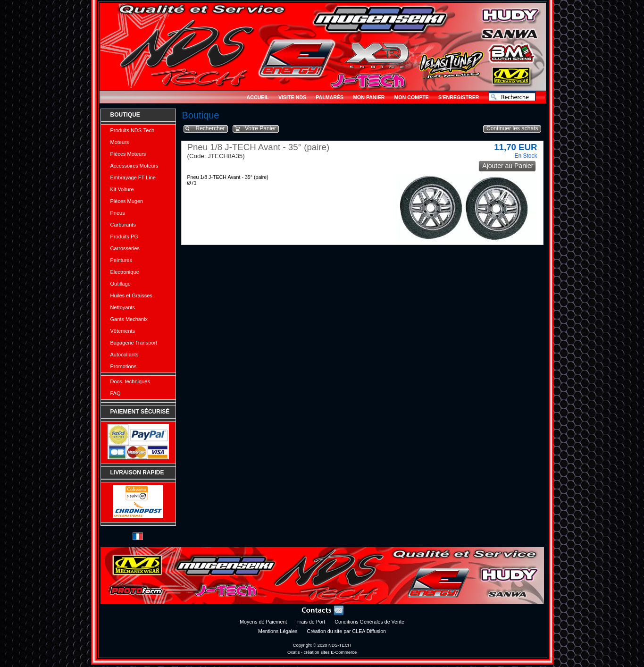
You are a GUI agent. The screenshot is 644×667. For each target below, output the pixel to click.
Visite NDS (292, 97)
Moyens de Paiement (263, 622)
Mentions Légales (278, 631)
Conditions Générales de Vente (369, 622)
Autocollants (125, 355)
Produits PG (124, 236)
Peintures (121, 260)
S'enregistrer (459, 97)
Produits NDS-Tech (133, 130)
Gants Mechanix (129, 319)
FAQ (116, 393)
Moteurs (120, 142)
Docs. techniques (130, 381)
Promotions (124, 366)
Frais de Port (311, 622)
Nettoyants (123, 307)
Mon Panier (369, 97)
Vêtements (123, 331)
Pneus (118, 213)
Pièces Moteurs (128, 154)
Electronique (125, 272)
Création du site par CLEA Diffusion (347, 631)
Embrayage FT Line (133, 177)
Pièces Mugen (127, 201)
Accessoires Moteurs (134, 166)
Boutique (125, 115)
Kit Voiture (122, 189)
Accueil (258, 97)
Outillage (121, 284)
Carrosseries (125, 248)
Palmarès (330, 97)
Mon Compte (411, 97)
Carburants (123, 225)
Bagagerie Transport (134, 343)
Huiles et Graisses (131, 296)
